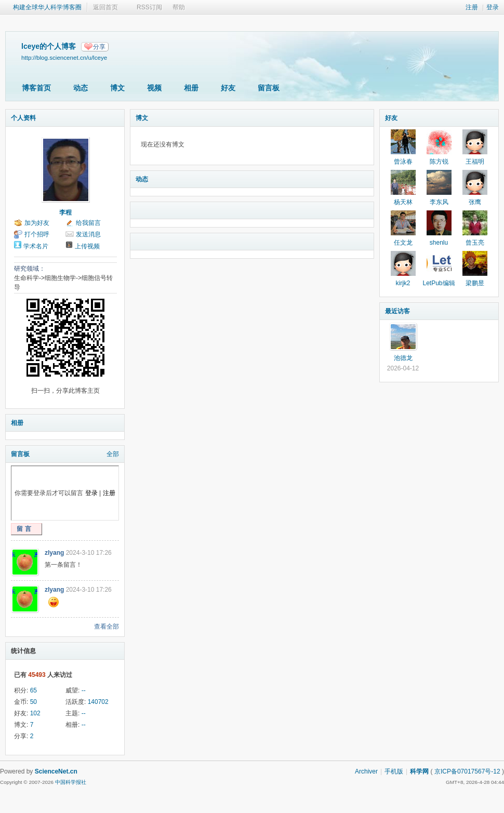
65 (34, 690)
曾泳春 (403, 162)
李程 (65, 212)
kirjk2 (403, 283)
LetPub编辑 (439, 283)
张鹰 (475, 202)
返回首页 (105, 7)
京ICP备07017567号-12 (467, 771)
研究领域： (30, 269)
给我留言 (88, 223)
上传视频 (87, 246)
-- (84, 690)
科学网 (419, 771)
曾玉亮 (475, 243)
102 (35, 713)
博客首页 (36, 88)
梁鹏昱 (475, 283)
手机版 (394, 771)
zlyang (54, 553)
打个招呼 (37, 234)
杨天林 (403, 202)
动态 (81, 88)
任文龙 (403, 243)
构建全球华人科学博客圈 (47, 7)
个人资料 (23, 118)
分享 (99, 47)
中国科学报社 (71, 782)
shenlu (439, 243)
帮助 (179, 7)
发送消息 (88, 234)
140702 (98, 702)
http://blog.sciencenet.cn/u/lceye (64, 57)
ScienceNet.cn (56, 771)
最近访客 (397, 311)
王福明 (475, 162)
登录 (493, 7)
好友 (228, 88)
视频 (154, 88)
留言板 (269, 88)
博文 (117, 88)
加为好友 (37, 223)
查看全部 (107, 627)
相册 (191, 88)
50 (34, 702)
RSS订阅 (149, 7)
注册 (472, 7)
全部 (113, 454)
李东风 (439, 202)
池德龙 (403, 358)
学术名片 (36, 246)
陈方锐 (439, 162)
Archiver (366, 771)
